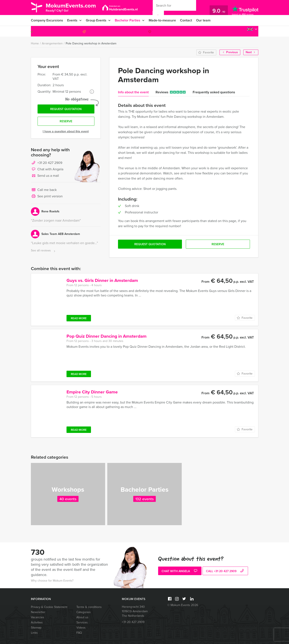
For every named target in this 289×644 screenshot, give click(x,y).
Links (34, 633)
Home (35, 43)
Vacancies (38, 617)
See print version (47, 197)
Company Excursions (47, 20)
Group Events (96, 20)
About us (82, 617)
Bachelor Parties (128, 20)
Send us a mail (45, 176)
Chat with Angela (47, 169)
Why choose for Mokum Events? (52, 581)
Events (72, 20)
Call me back (44, 190)
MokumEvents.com (71, 7)
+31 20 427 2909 (239, 31)
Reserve (66, 121)
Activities (37, 622)
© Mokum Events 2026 (183, 605)
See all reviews (44, 251)
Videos (81, 628)
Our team (203, 20)
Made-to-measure (162, 20)
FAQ (79, 633)
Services (82, 622)
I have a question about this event (66, 131)
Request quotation (66, 109)
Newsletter (38, 612)
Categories (84, 612)
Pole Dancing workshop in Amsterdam (91, 43)
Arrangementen (52, 43)
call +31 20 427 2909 (225, 571)
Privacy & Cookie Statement (49, 607)
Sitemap (36, 628)
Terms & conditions (89, 607)
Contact (186, 20)
